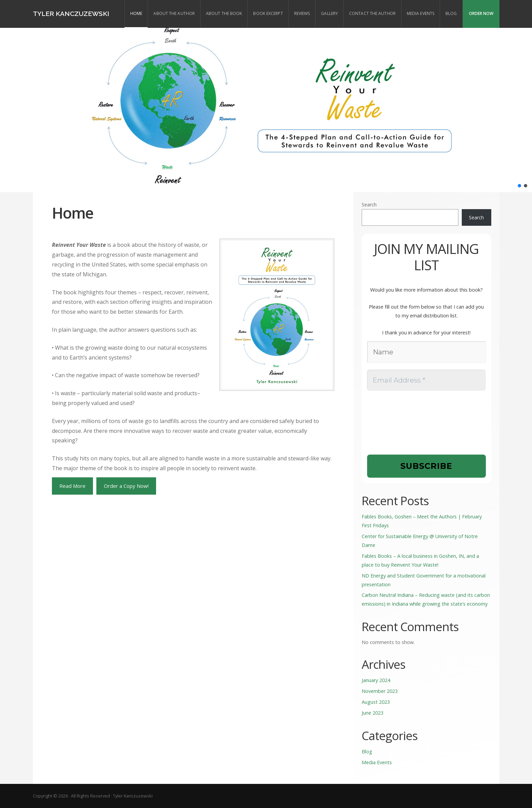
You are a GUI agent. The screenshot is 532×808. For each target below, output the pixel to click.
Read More (72, 486)
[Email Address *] (426, 380)
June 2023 (373, 713)
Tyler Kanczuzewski (71, 14)
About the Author (174, 13)
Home (136, 13)
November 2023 (380, 691)
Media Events (421, 13)
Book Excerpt (268, 13)
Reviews (302, 13)
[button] (519, 186)
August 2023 (376, 702)
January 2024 (376, 680)
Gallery (329, 13)
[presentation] (395, 422)
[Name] (426, 352)
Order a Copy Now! (126, 486)
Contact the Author (372, 13)
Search (369, 205)
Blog (451, 13)
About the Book (224, 13)
